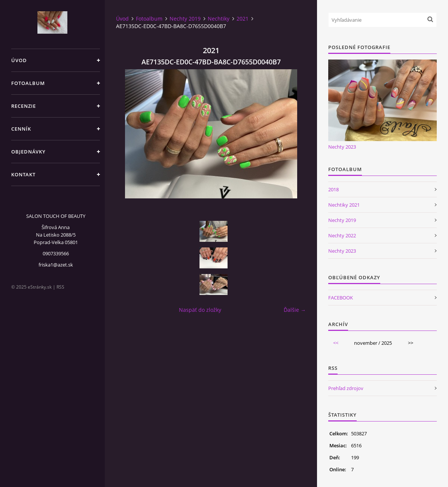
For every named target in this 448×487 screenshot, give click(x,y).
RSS (60, 287)
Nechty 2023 (342, 147)
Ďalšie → (295, 310)
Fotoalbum (28, 83)
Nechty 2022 (342, 235)
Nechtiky (219, 19)
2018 (333, 189)
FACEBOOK (341, 298)
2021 (243, 19)
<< (336, 343)
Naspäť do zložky (200, 310)
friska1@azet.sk (56, 265)
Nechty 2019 (185, 19)
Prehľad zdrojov (346, 388)
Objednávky (28, 152)
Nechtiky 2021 (344, 205)
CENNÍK (21, 129)
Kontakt (23, 174)
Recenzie (24, 106)
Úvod (19, 60)
